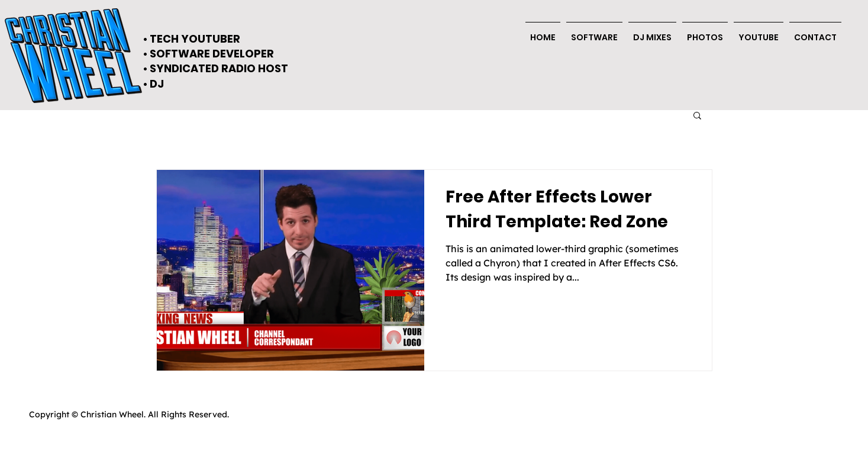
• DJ (154, 84)
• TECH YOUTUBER (192, 39)
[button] (815, 32)
